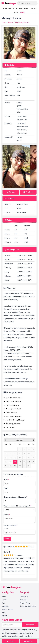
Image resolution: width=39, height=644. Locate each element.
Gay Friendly (9, 427)
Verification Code (10, 525)
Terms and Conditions (28, 606)
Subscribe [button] (30, 625)
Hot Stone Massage (11, 405)
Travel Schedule (7, 609)
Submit (7, 539)
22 (20, 462)
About (26, 8)
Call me (11, 192)
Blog (3, 603)
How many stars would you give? (16, 497)
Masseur (11, 22)
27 (10, 466)
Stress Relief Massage (12, 416)
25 (33, 462)
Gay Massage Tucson (22, 22)
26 (6, 466)
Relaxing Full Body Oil (12, 409)
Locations (19, 8)
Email (6, 488)
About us (23, 600)
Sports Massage (10, 412)
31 (29, 466)
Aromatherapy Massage (13, 398)
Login (16, 12)
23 (24, 462)
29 (20, 466)
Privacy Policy (25, 603)
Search (11, 8)
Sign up (22, 12)
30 (24, 466)
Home (5, 8)
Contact (33, 8)
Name (6, 480)
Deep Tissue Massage (12, 401)
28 (15, 466)
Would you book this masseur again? (17, 506)
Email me (28, 192)
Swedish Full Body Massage (14, 420)
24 (29, 462)
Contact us (24, 597)
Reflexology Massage (12, 424)
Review (7, 515)
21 (15, 462)
